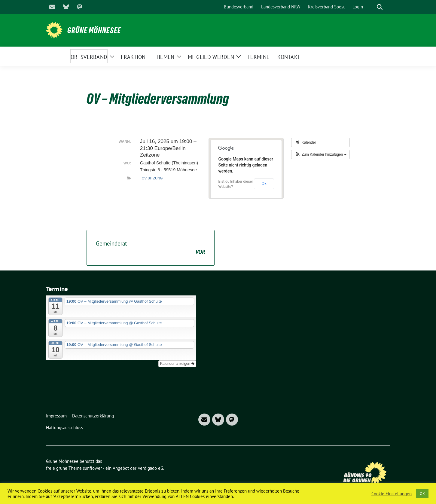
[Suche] (371, 7)
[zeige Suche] (380, 7)
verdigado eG (151, 468)
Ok (264, 184)
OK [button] (422, 494)
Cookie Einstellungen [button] (392, 494)
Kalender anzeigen (177, 364)
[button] (320, 154)
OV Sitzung (152, 178)
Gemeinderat (151, 248)
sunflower (92, 468)
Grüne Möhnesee (94, 30)
